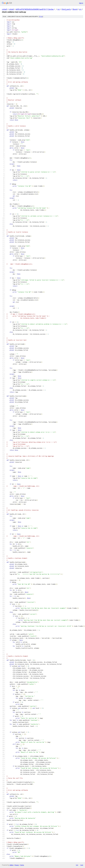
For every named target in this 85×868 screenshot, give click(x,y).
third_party (66, 9)
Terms (22, 865)
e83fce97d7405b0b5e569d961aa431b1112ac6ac (35, 9)
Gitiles (11, 865)
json (82, 865)
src (59, 9)
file (41, 17)
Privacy (17, 865)
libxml (75, 9)
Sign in (81, 3)
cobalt (5, 9)
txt (77, 865)
